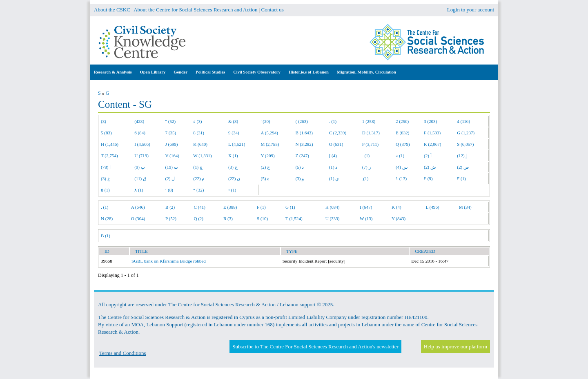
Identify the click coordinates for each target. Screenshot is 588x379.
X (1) (233, 156)
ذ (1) (333, 167)
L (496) (433, 207)
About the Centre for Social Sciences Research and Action (195, 10)
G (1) (290, 207)
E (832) (403, 133)
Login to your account (471, 10)
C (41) (199, 207)
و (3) (300, 178)
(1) (366, 156)
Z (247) (303, 156)
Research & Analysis (113, 72)
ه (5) (265, 178)
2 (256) (402, 121)
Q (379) (403, 144)
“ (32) (198, 190)
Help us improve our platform (455, 347)
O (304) (138, 218)
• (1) (232, 190)
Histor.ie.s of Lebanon (309, 72)
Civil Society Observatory (257, 72)
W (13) (366, 218)
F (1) (261, 207)
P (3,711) (370, 144)
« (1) (400, 156)
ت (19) (172, 167)
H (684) (333, 207)
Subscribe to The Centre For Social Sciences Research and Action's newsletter (315, 347)
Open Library (153, 72)
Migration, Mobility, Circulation (366, 72)
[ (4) (333, 156)
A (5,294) (269, 133)
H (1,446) (110, 144)
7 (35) (171, 133)
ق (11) (140, 178)
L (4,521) (237, 144)
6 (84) (140, 133)
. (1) (333, 121)
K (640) (200, 144)
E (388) (230, 207)
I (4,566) (142, 144)
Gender (180, 72)
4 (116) (463, 121)
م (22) (199, 178)
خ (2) (266, 167)
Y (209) (268, 156)
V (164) (173, 156)
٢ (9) (428, 178)
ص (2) (463, 167)
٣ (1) (461, 178)
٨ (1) (139, 190)
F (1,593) (432, 133)
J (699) (172, 144)
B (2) (170, 207)
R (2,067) (432, 144)
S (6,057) (465, 144)
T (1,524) (294, 218)
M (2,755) (270, 144)
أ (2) (428, 156)
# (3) (197, 121)
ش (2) (430, 167)
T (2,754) (109, 156)
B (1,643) (304, 133)
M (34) (465, 207)
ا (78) (106, 167)
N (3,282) (304, 144)
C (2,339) (338, 133)
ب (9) (140, 167)
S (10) (262, 218)
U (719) (141, 156)
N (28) (107, 218)
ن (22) (234, 178)
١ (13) (401, 178)
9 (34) (234, 133)
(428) (139, 121)
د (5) (300, 167)
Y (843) (399, 218)
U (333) (333, 218)
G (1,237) (466, 133)
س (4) (402, 167)
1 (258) (369, 121)
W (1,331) (202, 156)
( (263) (302, 121)
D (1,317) (371, 133)
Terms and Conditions (123, 353)
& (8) (233, 121)
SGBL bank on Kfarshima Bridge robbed (169, 261)
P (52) (171, 218)
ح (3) (233, 167)
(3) (104, 121)
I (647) (366, 207)
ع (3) (106, 178)
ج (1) (198, 167)
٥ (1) (105, 190)
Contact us (273, 10)
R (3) (228, 218)
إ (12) (462, 156)
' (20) (266, 121)
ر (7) (366, 167)
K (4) (396, 207)
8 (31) (199, 133)
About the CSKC (112, 10)
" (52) (171, 121)
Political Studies (210, 72)
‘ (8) (169, 190)
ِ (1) (365, 178)
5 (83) (106, 133)
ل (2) (170, 178)
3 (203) (430, 121)
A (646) (138, 207)
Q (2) (198, 218)
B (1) (106, 236)
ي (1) (334, 178)
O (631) (336, 144)
